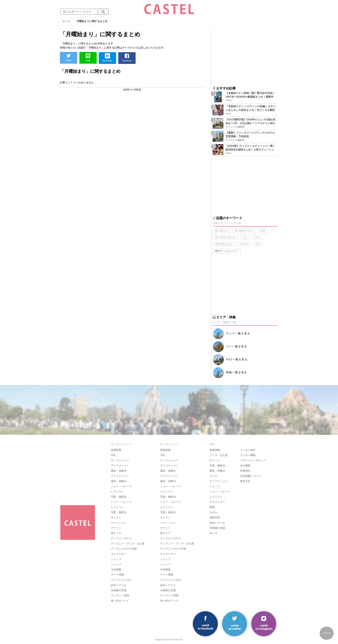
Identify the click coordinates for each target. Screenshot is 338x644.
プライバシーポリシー (253, 460)
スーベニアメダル (121, 580)
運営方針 (245, 481)
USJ (237, 359)
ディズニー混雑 (120, 595)
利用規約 (245, 471)
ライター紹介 (248, 450)
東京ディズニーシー (227, 251)
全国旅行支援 (119, 590)
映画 (212, 507)
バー (257, 238)
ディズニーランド (225, 238)
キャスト (116, 518)
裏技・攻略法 (119, 471)
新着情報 (116, 450)
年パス (213, 533)
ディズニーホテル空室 (124, 549)
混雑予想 (215, 518)
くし (245, 238)
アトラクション (224, 244)
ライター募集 (248, 455)
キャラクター (119, 554)
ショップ (116, 559)
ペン (257, 244)
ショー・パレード (121, 486)
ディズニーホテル (121, 538)
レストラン (117, 492)
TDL (113, 455)
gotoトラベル (119, 585)
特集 (237, 372)
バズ (263, 231)
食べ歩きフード (120, 601)
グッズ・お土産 (219, 455)
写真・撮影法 (119, 497)
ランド (244, 244)
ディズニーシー (244, 231)
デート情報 (117, 575)
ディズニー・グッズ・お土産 (128, 544)
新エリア (116, 533)
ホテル (213, 512)
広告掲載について (250, 476)
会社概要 (245, 466)
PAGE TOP (327, 633)
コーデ (213, 476)
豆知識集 (116, 570)
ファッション (119, 523)
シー (237, 346)
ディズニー (221, 231)
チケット (116, 528)
